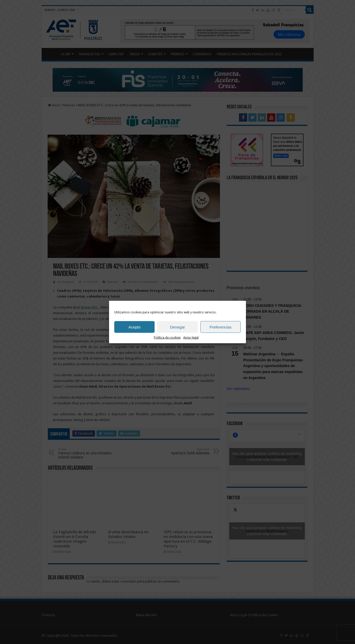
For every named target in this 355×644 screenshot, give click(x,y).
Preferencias (220, 327)
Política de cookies (167, 338)
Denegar (177, 327)
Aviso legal (191, 338)
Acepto (134, 327)
